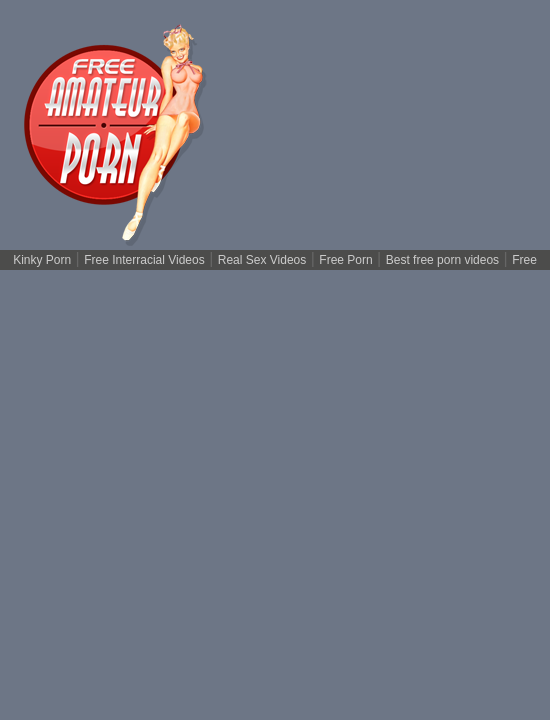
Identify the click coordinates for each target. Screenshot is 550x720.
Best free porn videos (442, 260)
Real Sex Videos (262, 260)
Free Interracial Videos (144, 260)
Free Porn (345, 260)
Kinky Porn (42, 260)
